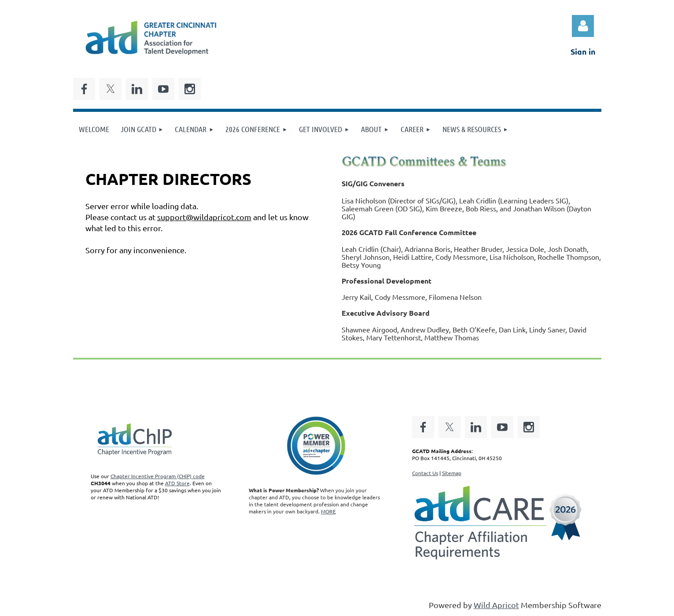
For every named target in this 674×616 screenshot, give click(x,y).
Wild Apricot (496, 605)
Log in (583, 26)
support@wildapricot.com (204, 217)
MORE (328, 511)
